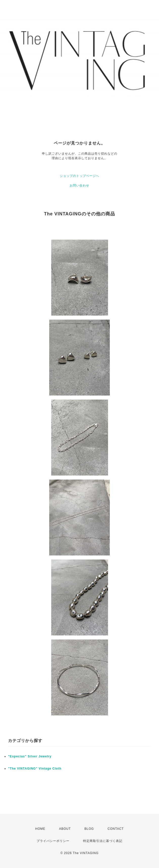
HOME (40, 829)
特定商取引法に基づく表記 (103, 841)
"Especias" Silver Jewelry (30, 756)
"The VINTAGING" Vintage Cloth (35, 769)
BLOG (89, 829)
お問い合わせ (79, 185)
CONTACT (116, 829)
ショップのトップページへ (79, 176)
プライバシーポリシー (53, 841)
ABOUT (65, 829)
